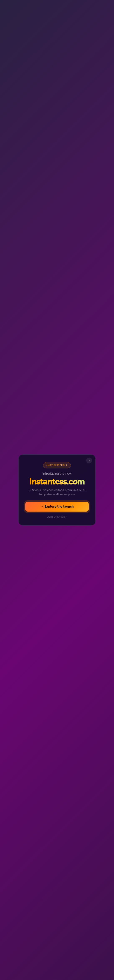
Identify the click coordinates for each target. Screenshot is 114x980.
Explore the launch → (57, 507)
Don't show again (57, 517)
